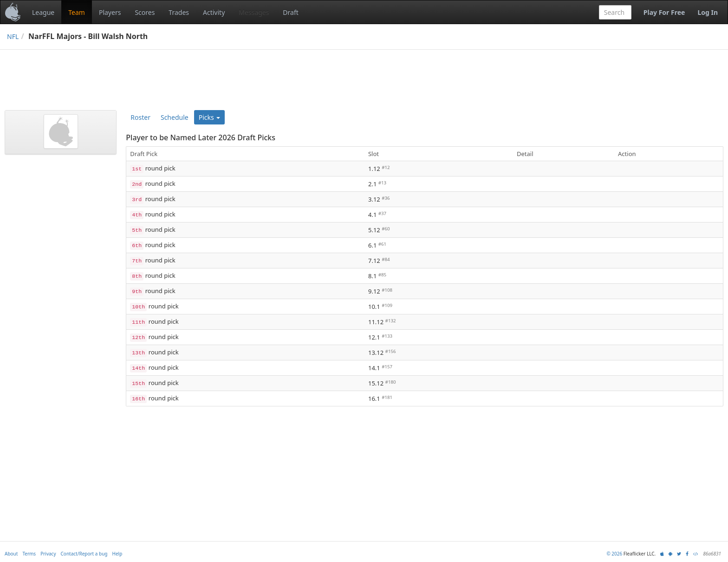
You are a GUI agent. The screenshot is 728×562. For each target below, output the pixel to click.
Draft (290, 12)
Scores (145, 12)
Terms (29, 554)
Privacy (48, 554)
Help (117, 554)
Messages (254, 12)
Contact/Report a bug (84, 554)
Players (110, 12)
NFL (13, 36)
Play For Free (664, 12)
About (11, 554)
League (43, 12)
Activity (214, 12)
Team (77, 12)
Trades (179, 12)
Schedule (175, 117)
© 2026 (614, 554)
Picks (210, 117)
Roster (140, 117)
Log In (708, 12)
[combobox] (615, 12)
